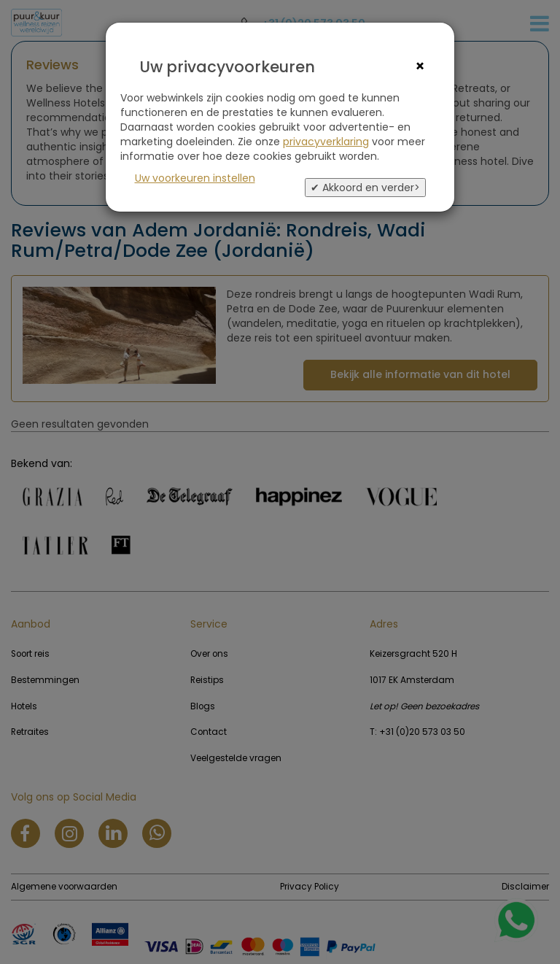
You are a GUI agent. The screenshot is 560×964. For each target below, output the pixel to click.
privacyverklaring (326, 142)
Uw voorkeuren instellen (195, 178)
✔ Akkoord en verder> (365, 188)
